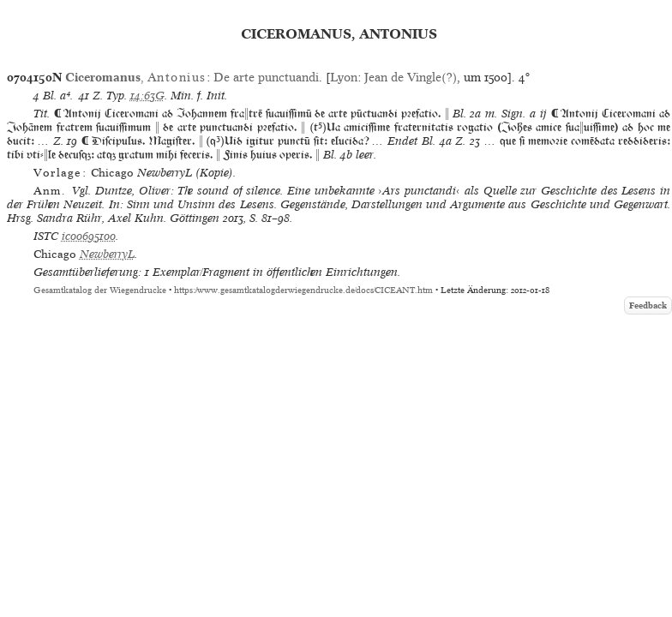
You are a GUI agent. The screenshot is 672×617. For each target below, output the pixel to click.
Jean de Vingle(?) (411, 77)
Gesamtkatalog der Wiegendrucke (100, 290)
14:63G (147, 96)
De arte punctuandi (266, 77)
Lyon (344, 77)
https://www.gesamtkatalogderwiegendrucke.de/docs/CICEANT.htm (303, 290)
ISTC (46, 236)
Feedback (648, 306)
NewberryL (107, 254)
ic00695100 (89, 236)
